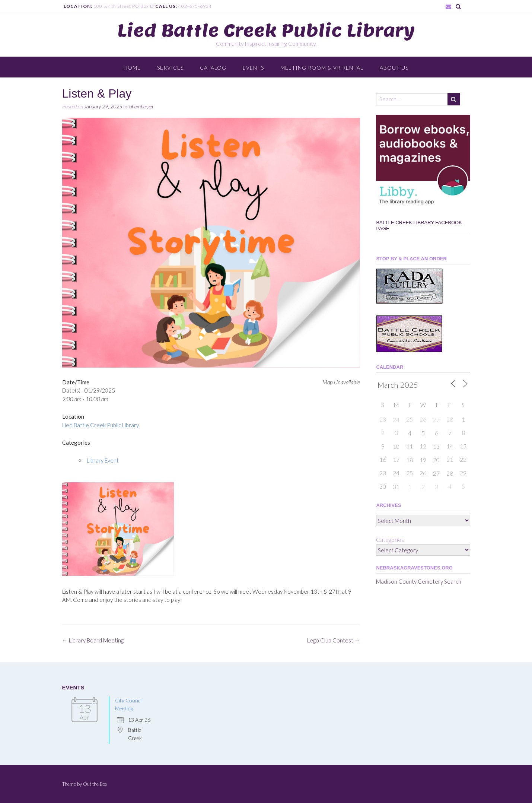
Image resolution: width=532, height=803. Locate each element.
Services (170, 68)
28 (450, 473)
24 (396, 420)
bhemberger (141, 106)
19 (423, 460)
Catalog (213, 68)
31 (396, 487)
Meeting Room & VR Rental (322, 68)
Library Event (103, 460)
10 (396, 446)
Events (253, 68)
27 (436, 420)
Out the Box (95, 784)
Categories (390, 540)
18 (410, 460)
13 (436, 446)
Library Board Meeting (93, 640)
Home (132, 68)
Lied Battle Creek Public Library (266, 31)
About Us (394, 68)
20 (436, 460)
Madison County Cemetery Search (419, 581)
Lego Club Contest (334, 640)
